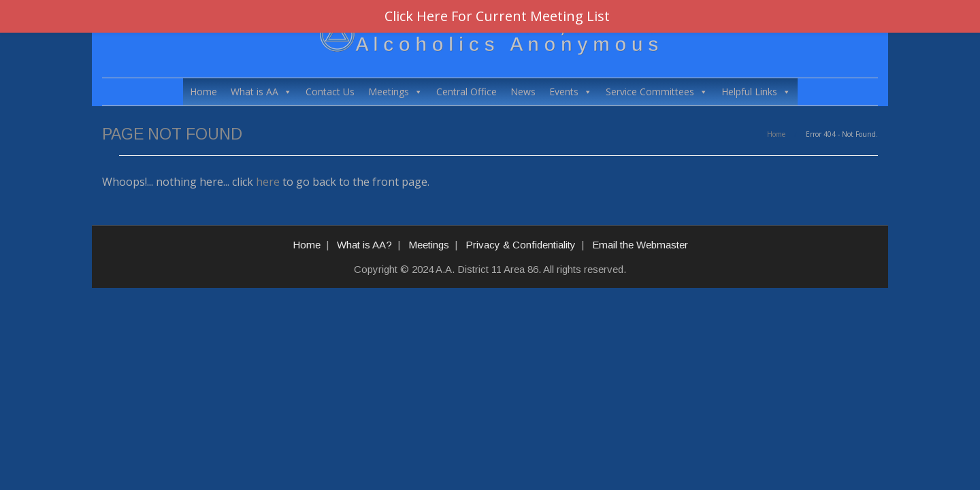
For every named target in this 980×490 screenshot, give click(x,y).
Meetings (395, 92)
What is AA (261, 92)
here (268, 182)
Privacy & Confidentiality (521, 245)
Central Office (467, 92)
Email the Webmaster (640, 245)
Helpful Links (756, 92)
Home (203, 92)
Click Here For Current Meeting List (497, 16)
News (523, 92)
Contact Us (330, 92)
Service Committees (657, 92)
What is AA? (364, 245)
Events (571, 92)
